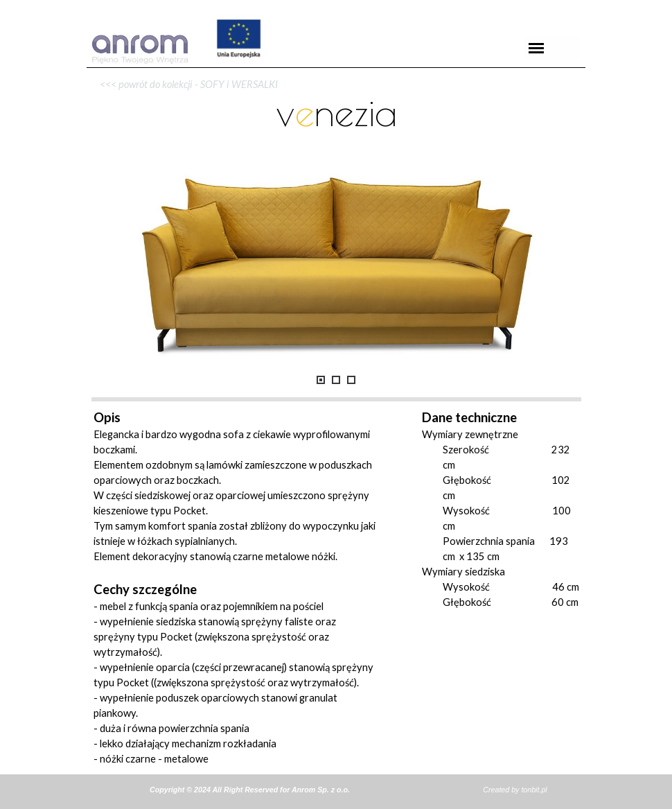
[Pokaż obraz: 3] (351, 380)
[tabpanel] (336, 68)
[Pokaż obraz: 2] (336, 380)
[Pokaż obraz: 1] (321, 380)
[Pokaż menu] (536, 48)
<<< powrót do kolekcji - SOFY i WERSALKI (186, 84)
